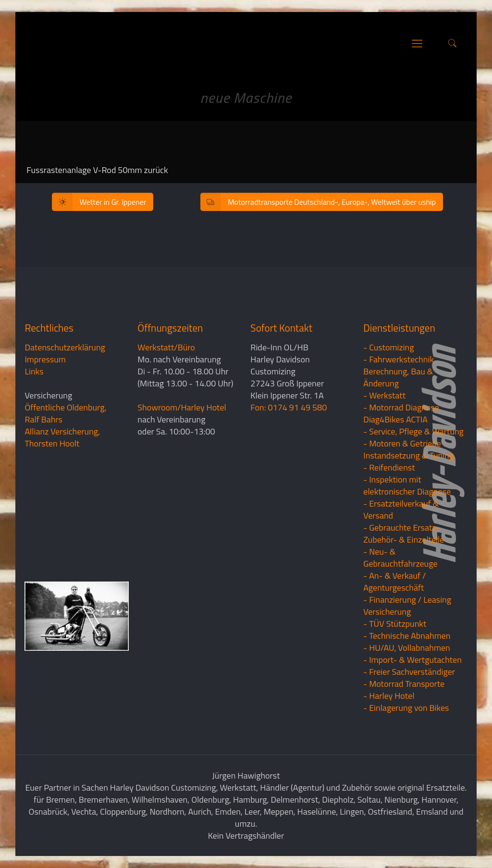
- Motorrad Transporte (404, 684)
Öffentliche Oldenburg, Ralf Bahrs (65, 413)
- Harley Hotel (389, 696)
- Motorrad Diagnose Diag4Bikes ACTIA (401, 413)
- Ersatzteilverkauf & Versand (401, 509)
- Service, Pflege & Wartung (413, 431)
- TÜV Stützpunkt (395, 624)
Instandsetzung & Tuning (408, 455)
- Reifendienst (389, 467)
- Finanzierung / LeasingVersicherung (407, 606)
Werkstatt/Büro (166, 347)
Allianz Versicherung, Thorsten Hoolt (62, 437)
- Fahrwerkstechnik (399, 359)
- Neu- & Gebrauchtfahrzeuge (400, 558)
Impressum (45, 359)
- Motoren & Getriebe (402, 443)
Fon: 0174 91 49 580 (289, 407)
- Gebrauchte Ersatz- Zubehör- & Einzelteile (404, 533)
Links (34, 371)
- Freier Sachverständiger (409, 672)
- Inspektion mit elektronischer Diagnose (407, 485)
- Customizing (388, 347)
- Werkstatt (384, 395)
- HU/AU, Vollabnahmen (406, 648)
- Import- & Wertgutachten (412, 660)
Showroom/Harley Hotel (182, 407)
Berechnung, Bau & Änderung (398, 377)
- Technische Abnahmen (407, 636)
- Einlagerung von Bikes (406, 708)
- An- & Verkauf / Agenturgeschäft (394, 582)
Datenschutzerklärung (65, 347)
